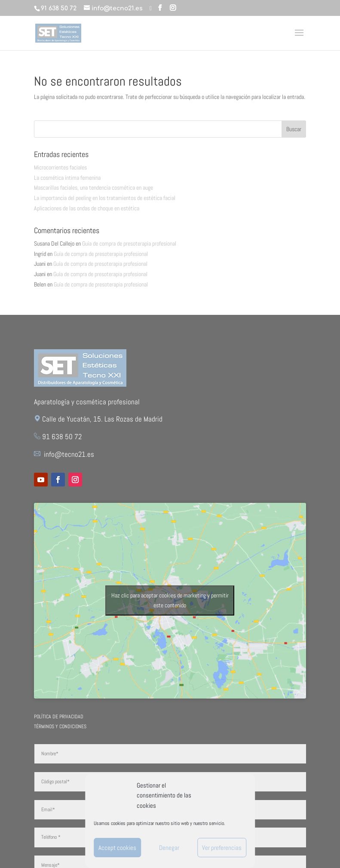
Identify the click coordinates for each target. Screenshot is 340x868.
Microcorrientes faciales (60, 167)
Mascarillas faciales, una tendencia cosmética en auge (93, 188)
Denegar (169, 848)
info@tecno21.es (69, 454)
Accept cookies (117, 848)
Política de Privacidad (59, 717)
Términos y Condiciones (60, 726)
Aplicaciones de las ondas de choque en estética (87, 208)
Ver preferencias (222, 848)
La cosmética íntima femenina (67, 178)
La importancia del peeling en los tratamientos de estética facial (105, 198)
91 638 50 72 (59, 8)
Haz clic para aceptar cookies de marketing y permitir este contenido (170, 600)
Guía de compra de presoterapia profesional (129, 243)
